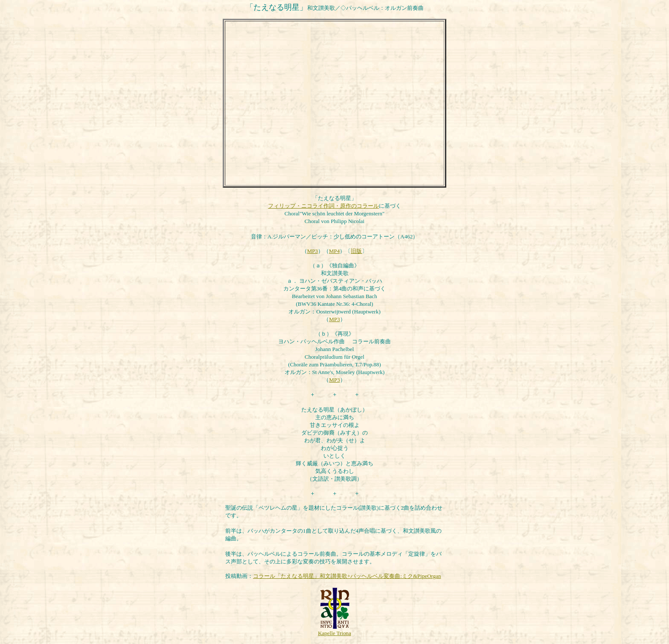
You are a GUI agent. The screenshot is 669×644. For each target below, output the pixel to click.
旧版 (356, 251)
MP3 (313, 251)
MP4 (334, 251)
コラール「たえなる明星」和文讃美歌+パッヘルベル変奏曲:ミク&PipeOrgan (347, 576)
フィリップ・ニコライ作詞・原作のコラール (323, 206)
